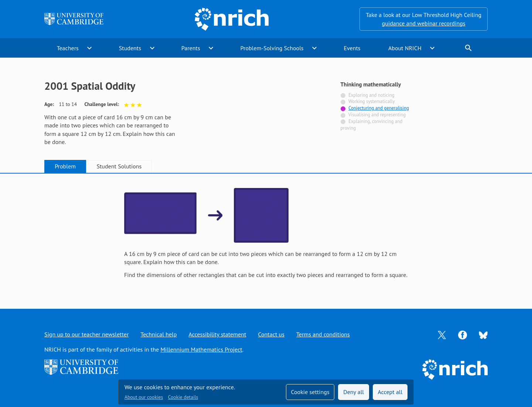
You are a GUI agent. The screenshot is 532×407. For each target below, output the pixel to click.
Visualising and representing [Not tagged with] (377, 115)
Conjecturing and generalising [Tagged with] (379, 108)
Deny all (354, 392)
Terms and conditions (323, 334)
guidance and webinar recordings (424, 23)
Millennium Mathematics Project (201, 349)
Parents (191, 48)
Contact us (271, 334)
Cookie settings (310, 392)
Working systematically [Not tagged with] (372, 101)
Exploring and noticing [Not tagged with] (371, 95)
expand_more (89, 48)
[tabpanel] (266, 234)
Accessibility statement (217, 334)
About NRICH (405, 48)
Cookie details (183, 397)
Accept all (390, 392)
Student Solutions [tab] (119, 166)
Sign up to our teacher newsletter (86, 334)
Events (352, 48)
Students (130, 48)
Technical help (158, 334)
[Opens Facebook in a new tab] (463, 334)
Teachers (68, 48)
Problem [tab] (65, 166)
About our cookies (144, 397)
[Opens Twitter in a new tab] (442, 334)
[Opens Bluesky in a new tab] (483, 335)
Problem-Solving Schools (272, 48)
